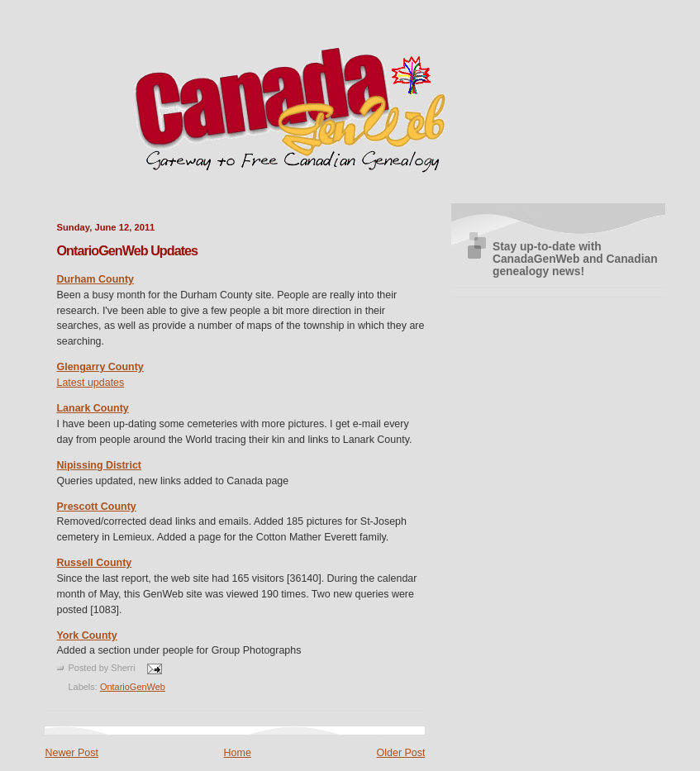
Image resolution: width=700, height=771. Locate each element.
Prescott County (96, 507)
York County (86, 635)
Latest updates (90, 383)
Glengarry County (100, 367)
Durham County (95, 279)
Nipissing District (99, 465)
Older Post (401, 753)
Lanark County (92, 408)
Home (238, 753)
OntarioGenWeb (133, 687)
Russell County (94, 563)
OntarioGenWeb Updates (127, 250)
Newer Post (71, 753)
